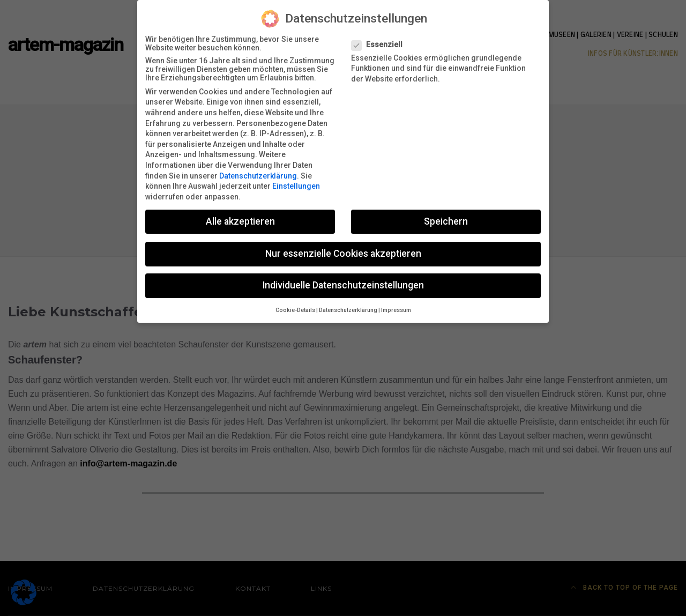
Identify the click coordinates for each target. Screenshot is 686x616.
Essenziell (380, 39)
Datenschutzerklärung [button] (348, 305)
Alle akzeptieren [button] (240, 216)
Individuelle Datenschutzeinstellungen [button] (343, 280)
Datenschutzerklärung (258, 170)
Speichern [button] (446, 216)
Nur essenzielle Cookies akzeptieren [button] (343, 248)
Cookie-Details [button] (295, 305)
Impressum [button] (396, 305)
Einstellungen (296, 181)
